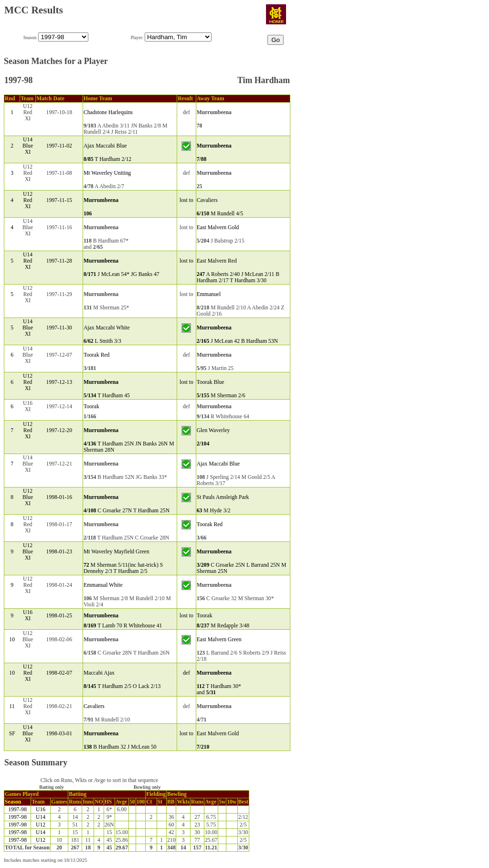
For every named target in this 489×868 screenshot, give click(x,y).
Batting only (52, 787)
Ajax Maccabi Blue (105, 146)
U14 (41, 817)
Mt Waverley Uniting (107, 173)
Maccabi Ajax (99, 673)
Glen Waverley (213, 430)
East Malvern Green (219, 640)
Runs (75, 802)
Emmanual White (103, 585)
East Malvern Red (217, 261)
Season (13, 802)
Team (38, 802)
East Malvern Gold (218, 228)
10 (12, 640)
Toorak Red (97, 355)
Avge (121, 802)
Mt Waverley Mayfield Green (117, 552)
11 (12, 706)
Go (276, 40)
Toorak (91, 407)
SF (12, 734)
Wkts (183, 802)
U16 (41, 810)
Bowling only (147, 787)
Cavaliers (207, 200)
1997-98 (17, 810)
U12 (41, 825)
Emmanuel (209, 294)
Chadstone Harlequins (108, 112)
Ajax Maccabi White (107, 328)
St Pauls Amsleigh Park (223, 497)
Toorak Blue (211, 382)
